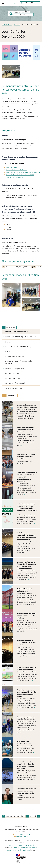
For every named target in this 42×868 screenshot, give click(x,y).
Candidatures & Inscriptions (30, 3)
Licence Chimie (12, 167)
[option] (21, 412)
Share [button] (23, 816)
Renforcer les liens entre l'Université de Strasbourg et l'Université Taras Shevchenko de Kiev (26, 565)
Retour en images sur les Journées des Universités (26, 718)
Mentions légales (23, 845)
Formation (17, 25)
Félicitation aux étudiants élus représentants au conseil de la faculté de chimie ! (26, 792)
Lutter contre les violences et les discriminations (27, 669)
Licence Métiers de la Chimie (17, 170)
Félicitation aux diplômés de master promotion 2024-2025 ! (26, 457)
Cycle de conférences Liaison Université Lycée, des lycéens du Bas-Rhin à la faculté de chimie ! (26, 536)
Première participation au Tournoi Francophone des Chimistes (26, 616)
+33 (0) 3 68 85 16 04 (22, 834)
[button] (15, 3)
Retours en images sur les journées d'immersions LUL (27, 406)
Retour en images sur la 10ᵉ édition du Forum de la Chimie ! (27, 643)
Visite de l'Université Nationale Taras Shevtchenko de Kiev (24, 591)
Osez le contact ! (23, 742)
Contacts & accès (22, 837)
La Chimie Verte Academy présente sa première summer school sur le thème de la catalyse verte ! (27, 508)
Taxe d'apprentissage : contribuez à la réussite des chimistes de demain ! (26, 430)
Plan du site (11, 845)
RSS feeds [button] (33, 816)
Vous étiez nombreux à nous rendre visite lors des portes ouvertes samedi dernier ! (27, 693)
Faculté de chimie (7, 25)
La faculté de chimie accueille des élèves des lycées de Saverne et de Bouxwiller (26, 765)
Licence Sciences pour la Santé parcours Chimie (23, 172)
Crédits (33, 845)
